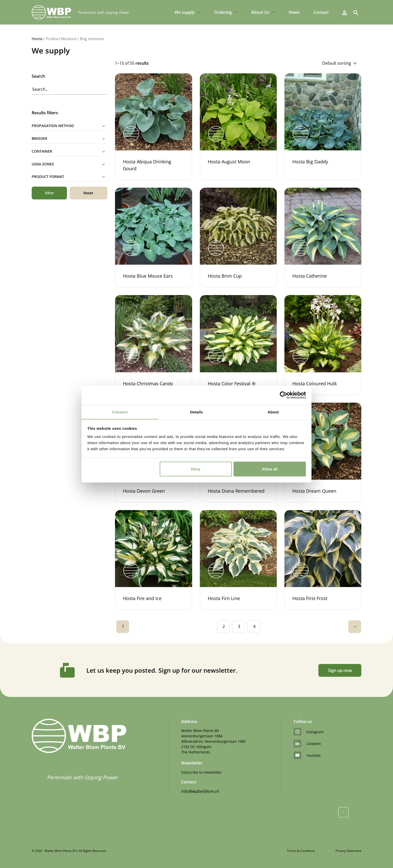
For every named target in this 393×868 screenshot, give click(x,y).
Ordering (223, 13)
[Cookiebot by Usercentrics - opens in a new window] (284, 395)
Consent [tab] (120, 412)
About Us (260, 13)
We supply (185, 13)
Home (37, 39)
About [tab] (273, 412)
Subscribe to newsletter (201, 772)
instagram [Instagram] (309, 732)
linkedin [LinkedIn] (307, 743)
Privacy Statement (348, 851)
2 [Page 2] (224, 626)
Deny (196, 469)
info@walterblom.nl (200, 791)
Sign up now (339, 670)
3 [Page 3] (239, 626)
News (294, 13)
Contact (321, 13)
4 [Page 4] (254, 626)
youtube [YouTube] (307, 755)
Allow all (270, 469)
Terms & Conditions (301, 851)
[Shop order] (302, 63)
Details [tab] (196, 412)
